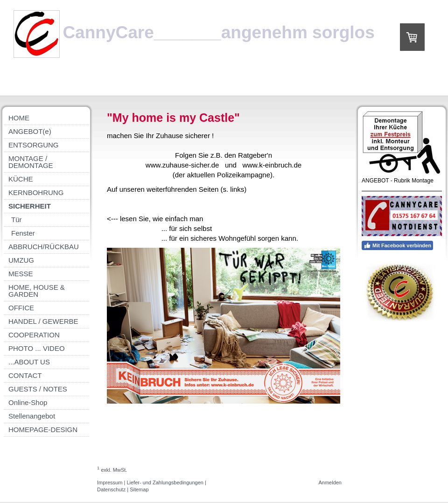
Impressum (110, 482)
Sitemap (139, 489)
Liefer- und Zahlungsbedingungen (165, 482)
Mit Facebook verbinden (397, 245)
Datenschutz (111, 489)
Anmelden (330, 482)
